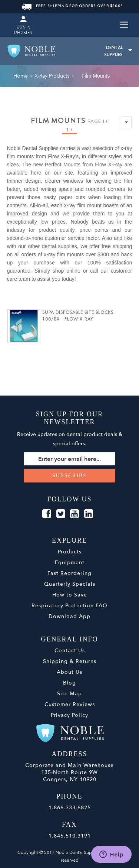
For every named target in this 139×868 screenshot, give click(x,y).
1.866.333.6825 (70, 808)
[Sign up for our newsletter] (70, 459)
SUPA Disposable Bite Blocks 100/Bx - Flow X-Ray (78, 316)
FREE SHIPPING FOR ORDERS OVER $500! (72, 6)
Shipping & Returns (70, 661)
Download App (69, 616)
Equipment (70, 563)
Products (70, 552)
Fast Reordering (69, 573)
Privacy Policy (69, 715)
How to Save (70, 595)
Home (21, 76)
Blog (69, 683)
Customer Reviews (70, 704)
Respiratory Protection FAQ (69, 606)
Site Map (69, 694)
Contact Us (70, 651)
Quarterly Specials (70, 584)
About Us (69, 672)
